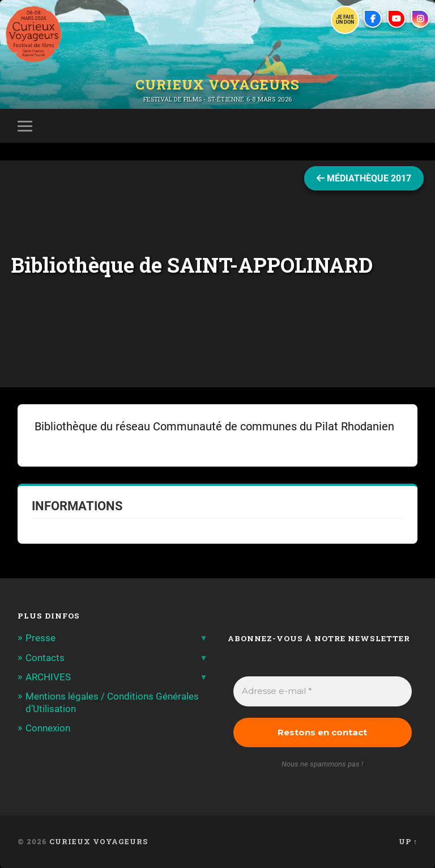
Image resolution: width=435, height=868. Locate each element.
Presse (40, 638)
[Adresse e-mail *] (323, 691)
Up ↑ (408, 841)
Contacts (45, 658)
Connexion (48, 728)
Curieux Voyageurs (217, 84)
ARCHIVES (48, 677)
